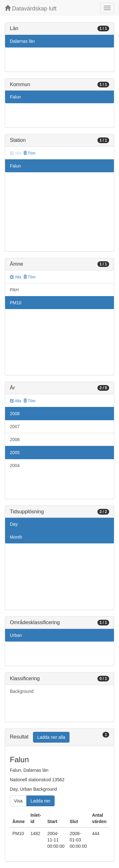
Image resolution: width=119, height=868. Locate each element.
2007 (15, 427)
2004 (15, 466)
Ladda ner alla (51, 737)
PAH (14, 290)
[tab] (60, 737)
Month (16, 537)
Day (14, 524)
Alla (16, 277)
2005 (15, 453)
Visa (18, 801)
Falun (15, 97)
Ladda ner (40, 801)
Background (22, 691)
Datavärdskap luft (31, 8)
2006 (15, 440)
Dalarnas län (22, 41)
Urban (16, 635)
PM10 (16, 303)
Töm (29, 153)
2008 (15, 414)
